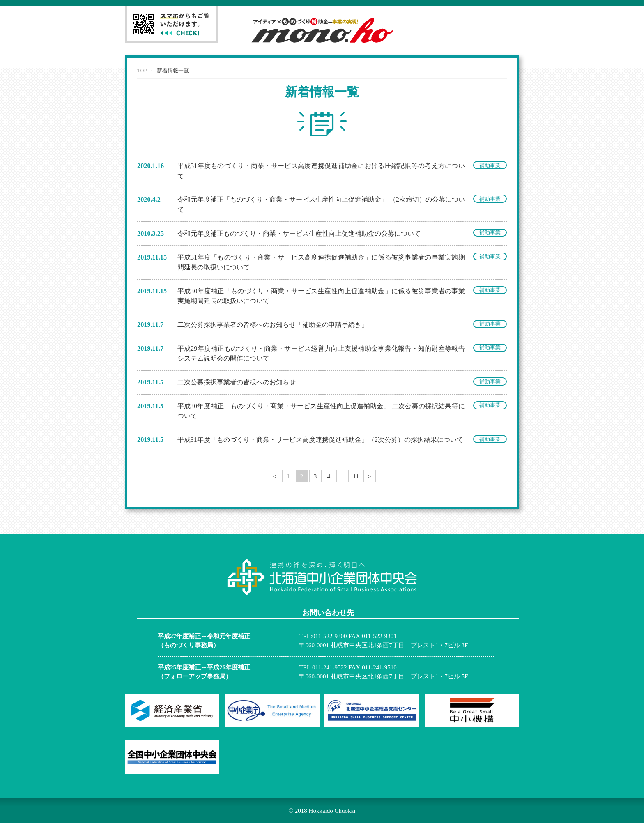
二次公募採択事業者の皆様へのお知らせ (237, 382)
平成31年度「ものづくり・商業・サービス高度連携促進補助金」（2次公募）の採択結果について (320, 440)
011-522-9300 (329, 636)
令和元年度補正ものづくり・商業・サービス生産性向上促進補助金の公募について (299, 234)
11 (356, 476)
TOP (142, 71)
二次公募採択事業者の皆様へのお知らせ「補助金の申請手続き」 (273, 325)
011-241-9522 (329, 667)
